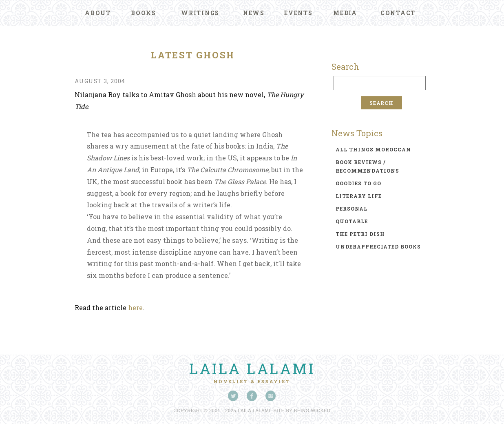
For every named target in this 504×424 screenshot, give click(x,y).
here (135, 307)
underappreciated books (378, 246)
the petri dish (360, 234)
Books (144, 13)
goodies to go (358, 183)
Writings (200, 13)
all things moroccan (373, 149)
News (254, 13)
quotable (352, 221)
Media (345, 13)
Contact (398, 13)
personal (351, 209)
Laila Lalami (252, 369)
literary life (359, 196)
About (98, 13)
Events (298, 13)
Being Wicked (312, 411)
